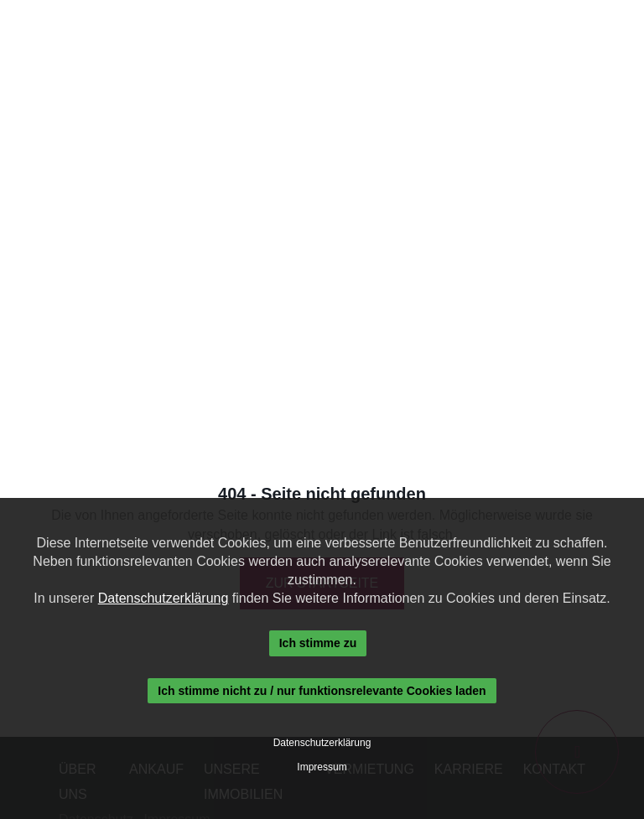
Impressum (322, 767)
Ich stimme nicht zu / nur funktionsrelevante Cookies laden (322, 691)
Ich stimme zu (318, 643)
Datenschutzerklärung (164, 598)
